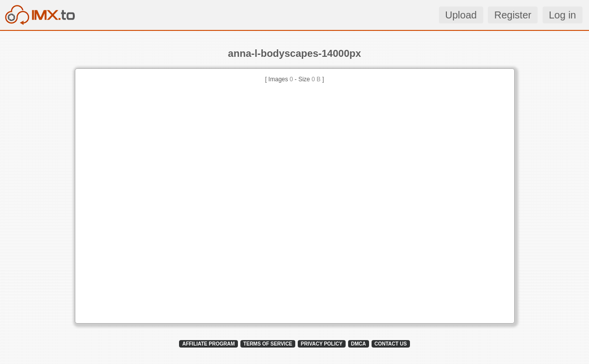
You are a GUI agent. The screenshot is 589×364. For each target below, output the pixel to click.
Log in (563, 15)
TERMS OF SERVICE (268, 344)
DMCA (359, 344)
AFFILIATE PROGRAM (208, 344)
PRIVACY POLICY (322, 344)
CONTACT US (391, 344)
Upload (461, 15)
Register (513, 15)
